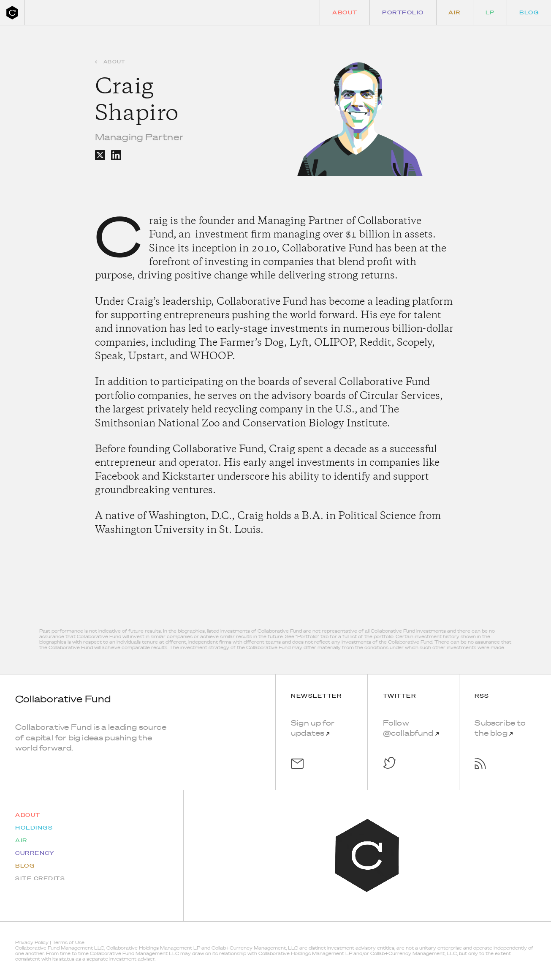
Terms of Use (68, 942)
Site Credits (40, 878)
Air (455, 12)
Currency (35, 853)
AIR (21, 840)
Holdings (34, 828)
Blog (529, 12)
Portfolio (403, 12)
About (345, 12)
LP (490, 12)
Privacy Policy (32, 942)
